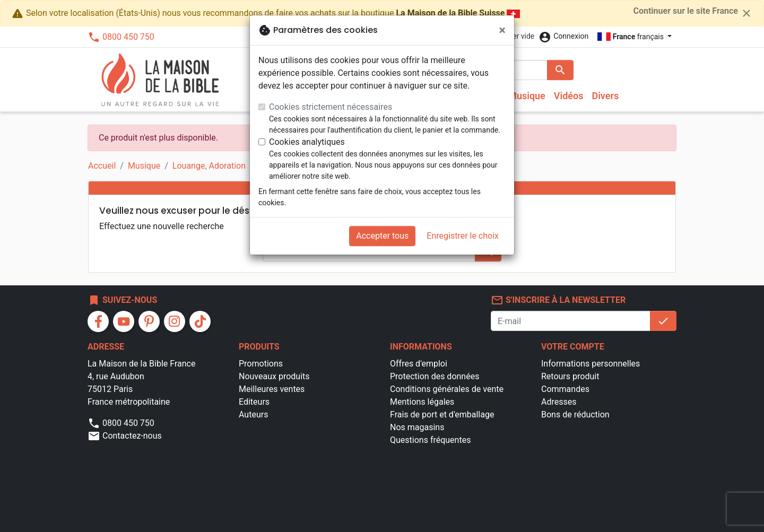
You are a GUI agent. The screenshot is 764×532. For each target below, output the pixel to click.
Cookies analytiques (307, 142)
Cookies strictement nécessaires (331, 107)
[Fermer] (502, 30)
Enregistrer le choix (463, 236)
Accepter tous (382, 236)
